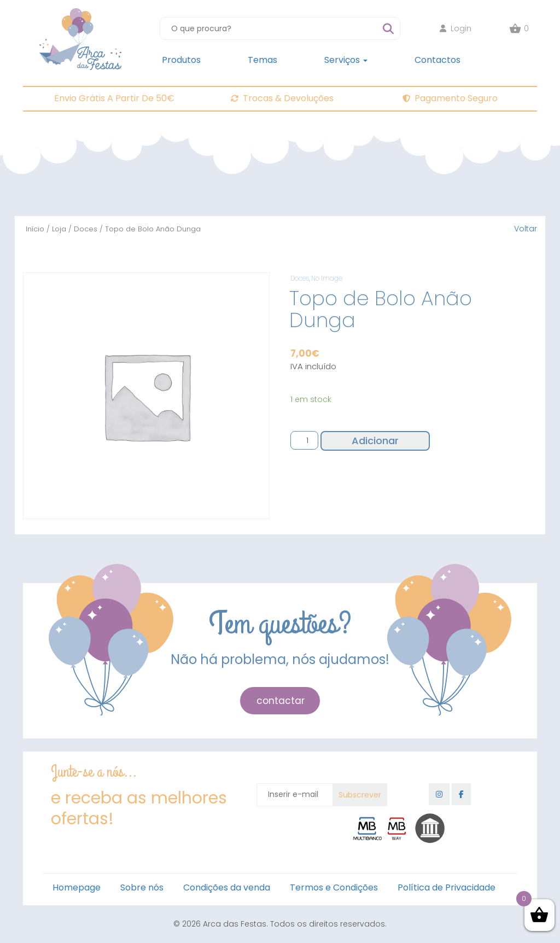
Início (35, 229)
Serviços (346, 60)
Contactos (437, 60)
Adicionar (375, 441)
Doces (86, 229)
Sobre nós (142, 887)
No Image (327, 278)
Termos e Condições (334, 887)
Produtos (181, 60)
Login (456, 28)
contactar (281, 701)
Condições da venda (227, 887)
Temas (262, 60)
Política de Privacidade (447, 887)
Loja (59, 229)
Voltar (526, 229)
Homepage (77, 887)
